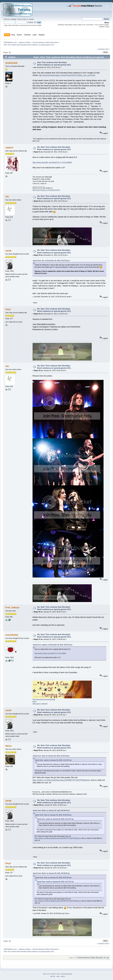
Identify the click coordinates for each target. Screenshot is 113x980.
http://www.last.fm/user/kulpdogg (44, 699)
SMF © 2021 (56, 974)
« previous (101, 49)
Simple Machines (67, 974)
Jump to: (72, 958)
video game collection (40, 704)
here (108, 27)
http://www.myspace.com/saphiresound (46, 190)
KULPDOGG (12, 635)
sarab (8, 251)
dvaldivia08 (11, 63)
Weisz (8, 746)
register (31, 19)
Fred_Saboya (12, 607)
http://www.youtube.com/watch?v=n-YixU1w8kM (52, 162)
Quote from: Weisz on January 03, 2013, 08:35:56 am (51, 811)
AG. (7, 197)
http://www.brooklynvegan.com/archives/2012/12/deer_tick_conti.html (67, 75)
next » (107, 49)
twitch (35, 702)
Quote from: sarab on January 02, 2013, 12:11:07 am (53, 760)
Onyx (8, 309)
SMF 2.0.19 (47, 974)
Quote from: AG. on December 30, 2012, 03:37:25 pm (51, 261)
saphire (9, 147)
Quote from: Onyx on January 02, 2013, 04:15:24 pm (51, 756)
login (24, 19)
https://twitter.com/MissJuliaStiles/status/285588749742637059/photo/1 (62, 780)
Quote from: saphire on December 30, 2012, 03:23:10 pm (53, 645)
